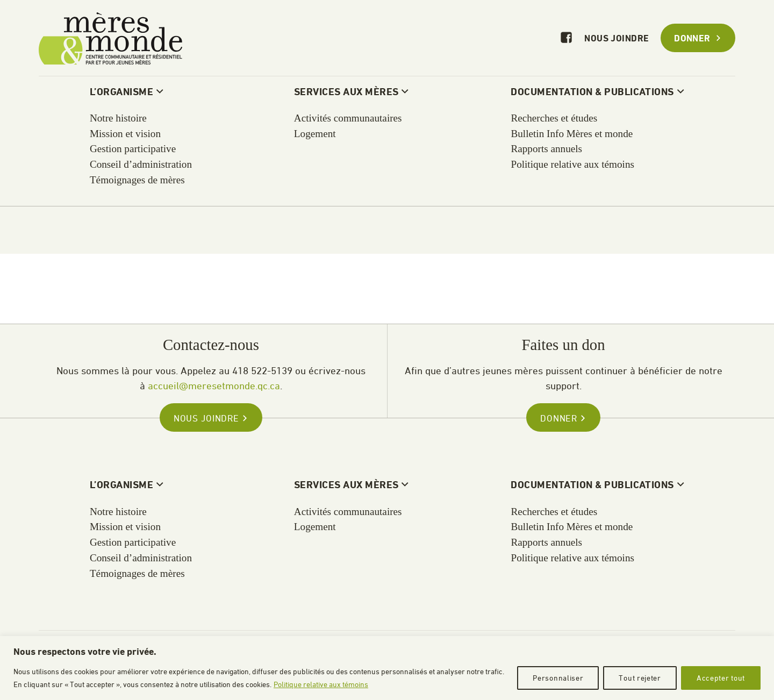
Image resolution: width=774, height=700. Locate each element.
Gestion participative (133, 542)
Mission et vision (125, 527)
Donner (698, 39)
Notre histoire (118, 512)
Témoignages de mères (137, 573)
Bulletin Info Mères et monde (572, 527)
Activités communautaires (348, 512)
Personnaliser (558, 678)
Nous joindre (617, 39)
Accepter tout (721, 678)
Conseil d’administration (141, 558)
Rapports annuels (546, 542)
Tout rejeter (640, 678)
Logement (315, 527)
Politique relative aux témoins (321, 684)
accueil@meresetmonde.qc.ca (214, 385)
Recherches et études (554, 512)
